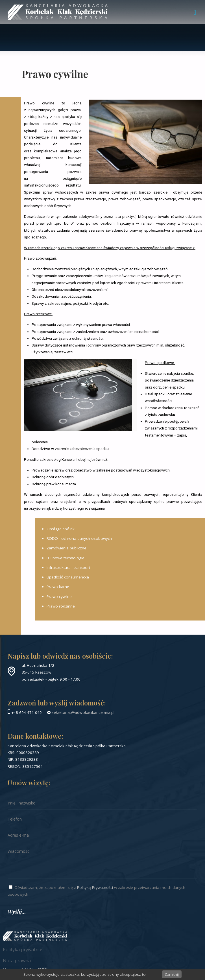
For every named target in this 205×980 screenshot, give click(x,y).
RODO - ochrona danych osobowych (79, 538)
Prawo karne (58, 587)
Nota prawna (17, 961)
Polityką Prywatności (95, 887)
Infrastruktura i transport (68, 567)
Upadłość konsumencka (68, 577)
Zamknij (172, 974)
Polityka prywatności (25, 950)
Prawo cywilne (59, 597)
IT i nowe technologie (66, 558)
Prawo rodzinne (61, 606)
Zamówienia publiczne (66, 548)
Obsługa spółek (61, 529)
